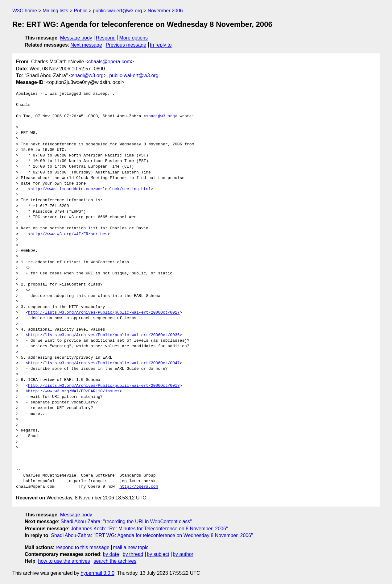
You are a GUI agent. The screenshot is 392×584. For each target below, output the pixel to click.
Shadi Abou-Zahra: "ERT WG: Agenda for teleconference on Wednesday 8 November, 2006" (152, 535)
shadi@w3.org (88, 75)
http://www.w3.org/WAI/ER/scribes (69, 234)
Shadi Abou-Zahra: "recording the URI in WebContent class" (126, 521)
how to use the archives (64, 561)
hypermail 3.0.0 (97, 573)
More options (134, 38)
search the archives (115, 561)
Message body (76, 38)
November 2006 (165, 11)
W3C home (25, 11)
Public (80, 11)
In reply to (161, 45)
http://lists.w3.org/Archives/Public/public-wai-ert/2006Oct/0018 (104, 386)
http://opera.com (139, 487)
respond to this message (82, 547)
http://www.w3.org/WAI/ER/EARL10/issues (74, 391)
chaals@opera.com (109, 62)
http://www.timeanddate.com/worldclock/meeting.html (91, 189)
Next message (86, 45)
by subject (158, 554)
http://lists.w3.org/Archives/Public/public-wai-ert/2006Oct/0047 (104, 363)
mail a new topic (131, 547)
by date (111, 554)
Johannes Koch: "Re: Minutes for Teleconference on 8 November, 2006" (149, 529)
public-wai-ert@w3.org (117, 11)
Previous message (126, 45)
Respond (106, 38)
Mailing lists (55, 11)
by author (183, 554)
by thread (133, 554)
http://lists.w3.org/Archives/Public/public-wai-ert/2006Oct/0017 (104, 313)
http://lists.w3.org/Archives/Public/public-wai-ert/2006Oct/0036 (104, 335)
